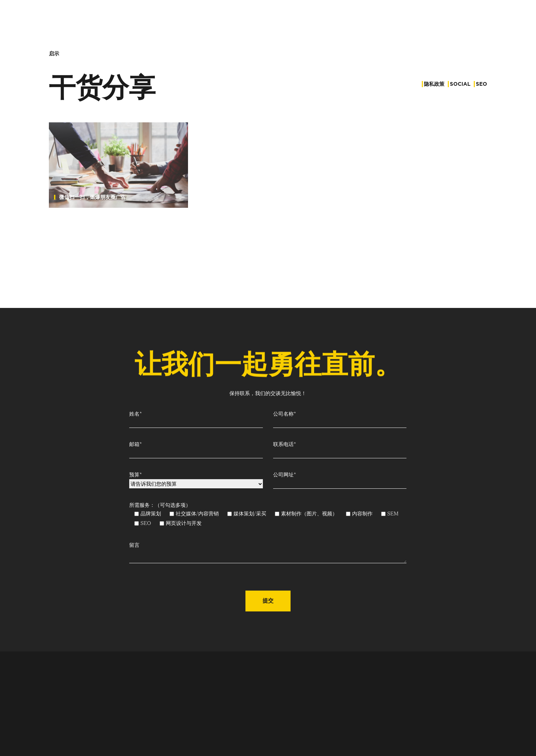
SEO (481, 84)
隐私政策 (434, 84)
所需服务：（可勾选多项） (158, 507)
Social (460, 84)
